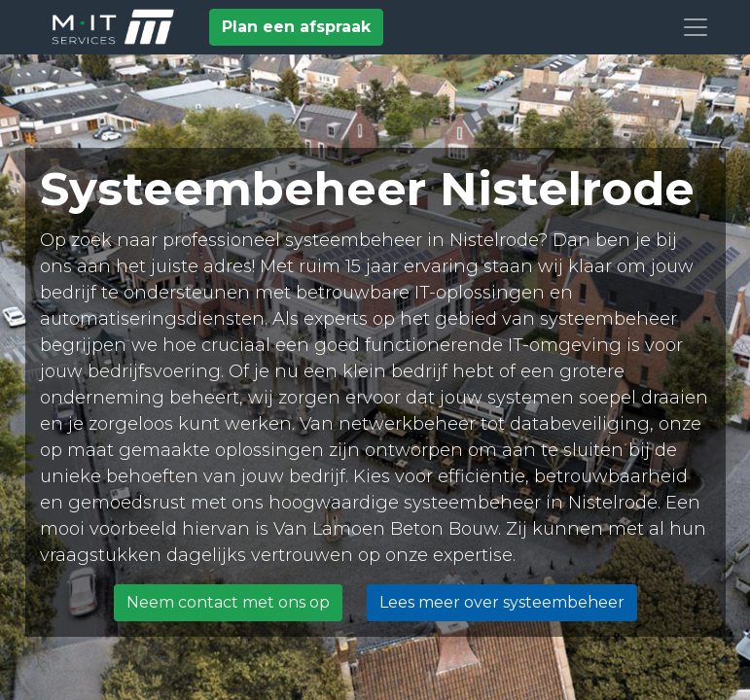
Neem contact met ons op (228, 602)
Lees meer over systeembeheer (502, 602)
